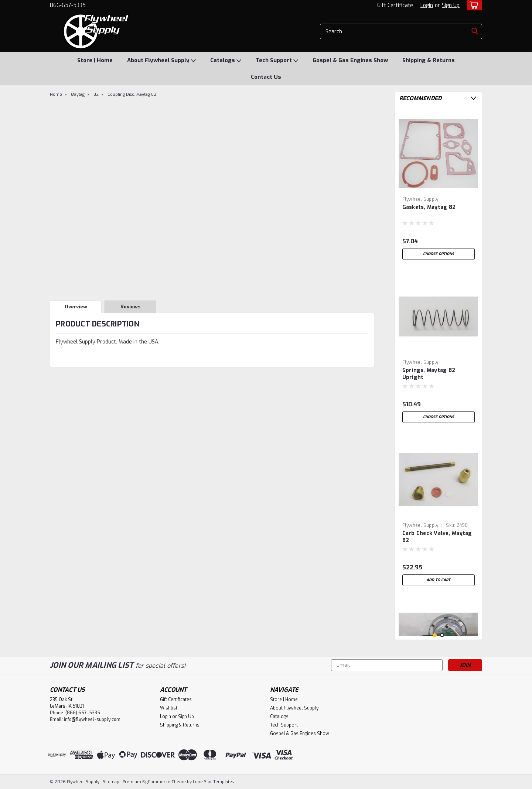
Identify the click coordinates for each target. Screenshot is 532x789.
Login (427, 5)
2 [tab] (442, 635)
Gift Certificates (176, 700)
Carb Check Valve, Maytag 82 (437, 537)
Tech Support (277, 61)
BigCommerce (156, 782)
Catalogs (226, 61)
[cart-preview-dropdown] (473, 5)
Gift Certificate (395, 5)
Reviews (130, 307)
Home (56, 94)
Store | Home (95, 60)
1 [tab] (435, 635)
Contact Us (266, 77)
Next (473, 98)
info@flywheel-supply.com (92, 719)
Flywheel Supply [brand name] (420, 199)
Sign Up (451, 5)
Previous (466, 98)
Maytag (78, 94)
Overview (76, 307)
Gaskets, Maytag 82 (429, 207)
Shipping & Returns (429, 60)
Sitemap (111, 782)
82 (96, 94)
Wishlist (169, 708)
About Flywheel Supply (161, 61)
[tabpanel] (439, 187)
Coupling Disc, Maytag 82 (132, 94)
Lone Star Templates (213, 782)
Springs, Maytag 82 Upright (429, 374)
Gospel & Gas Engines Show (350, 60)
